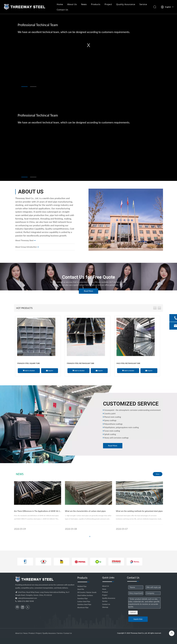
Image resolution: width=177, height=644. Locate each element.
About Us (72, 4)
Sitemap (105, 607)
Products (96, 4)
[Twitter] (28, 607)
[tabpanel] (88, 45)
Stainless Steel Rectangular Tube (81, 363)
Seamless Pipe (83, 598)
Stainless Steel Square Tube (29, 363)
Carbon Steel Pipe (84, 602)
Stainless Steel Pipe (84, 604)
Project (109, 4)
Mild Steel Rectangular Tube (129, 363)
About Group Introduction (27, 247)
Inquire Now (138, 619)
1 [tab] (24, 87)
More (158, 474)
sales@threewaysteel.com (28, 598)
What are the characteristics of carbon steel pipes (85, 511)
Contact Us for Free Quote (88, 277)
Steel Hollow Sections (85, 595)
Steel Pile (81, 589)
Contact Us (63, 10)
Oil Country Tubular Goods (87, 592)
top (172, 633)
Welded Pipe (82, 586)
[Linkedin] (23, 607)
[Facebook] (17, 607)
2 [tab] (33, 87)
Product (105, 592)
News (84, 4)
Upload (133, 612)
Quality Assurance (126, 4)
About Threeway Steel (25, 240)
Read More (88, 291)
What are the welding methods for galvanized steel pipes (139, 511)
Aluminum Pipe (83, 608)
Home (60, 4)
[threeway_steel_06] (34, 579)
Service (144, 4)
